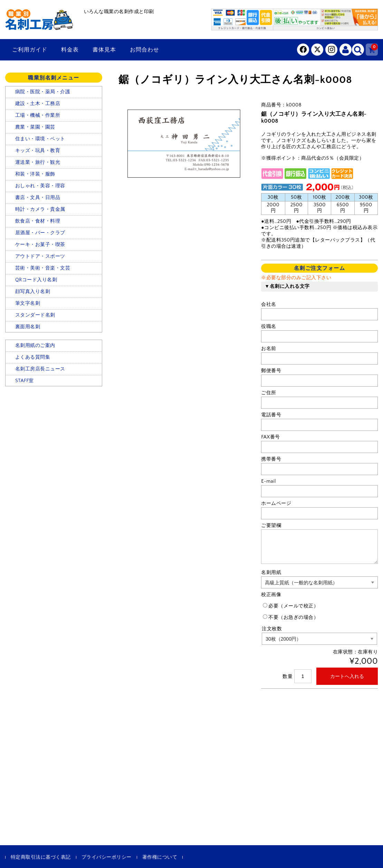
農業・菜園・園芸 (35, 127)
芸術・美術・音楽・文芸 (43, 268)
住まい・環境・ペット (40, 139)
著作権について (160, 857)
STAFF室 (25, 381)
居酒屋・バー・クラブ (40, 233)
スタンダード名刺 (35, 315)
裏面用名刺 (28, 327)
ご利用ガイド (30, 50)
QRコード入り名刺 (36, 280)
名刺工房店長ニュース (40, 369)
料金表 (70, 50)
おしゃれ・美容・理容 (40, 186)
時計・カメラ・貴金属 (40, 209)
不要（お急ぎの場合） (291, 617)
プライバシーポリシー (107, 857)
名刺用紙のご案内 (35, 346)
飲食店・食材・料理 (38, 221)
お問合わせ (145, 50)
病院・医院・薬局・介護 (43, 92)
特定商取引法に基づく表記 (41, 857)
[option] (183, 144)
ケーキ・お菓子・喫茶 (40, 245)
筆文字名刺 (28, 303)
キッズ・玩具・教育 (38, 151)
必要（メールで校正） (291, 606)
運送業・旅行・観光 (38, 162)
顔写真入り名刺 (33, 292)
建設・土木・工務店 (38, 104)
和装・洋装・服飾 (35, 174)
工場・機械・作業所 (38, 115)
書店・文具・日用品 (38, 198)
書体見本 (104, 50)
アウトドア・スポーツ (40, 256)
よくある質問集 (33, 357)
